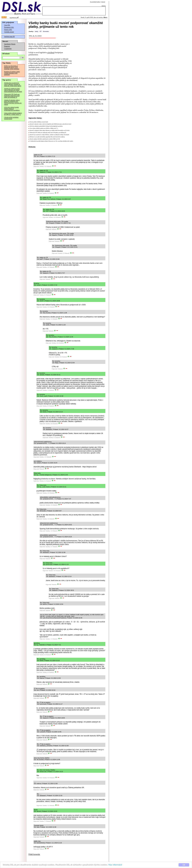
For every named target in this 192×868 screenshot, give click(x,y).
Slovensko (46, 31)
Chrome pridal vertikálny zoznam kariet (11, 118)
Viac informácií (115, 865)
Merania (13, 44)
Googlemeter (8, 49)
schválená (51, 53)
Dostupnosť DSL (9, 27)
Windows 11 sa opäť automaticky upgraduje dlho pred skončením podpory (47, 137)
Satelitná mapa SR (9, 36)
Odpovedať (36, 166)
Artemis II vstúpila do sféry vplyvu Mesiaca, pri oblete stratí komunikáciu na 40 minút (13, 90)
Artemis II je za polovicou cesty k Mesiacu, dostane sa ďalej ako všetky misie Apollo (13, 84)
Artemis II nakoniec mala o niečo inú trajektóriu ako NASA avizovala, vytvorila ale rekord (13, 102)
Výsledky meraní (9, 32)
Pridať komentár (34, 854)
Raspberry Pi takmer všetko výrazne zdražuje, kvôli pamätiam (12, 73)
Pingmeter (7, 46)
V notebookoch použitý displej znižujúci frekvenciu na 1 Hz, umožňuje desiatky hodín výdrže (51, 141)
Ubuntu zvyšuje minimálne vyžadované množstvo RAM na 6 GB (45, 139)
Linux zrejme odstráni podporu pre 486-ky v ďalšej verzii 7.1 (13, 114)
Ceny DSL (7, 25)
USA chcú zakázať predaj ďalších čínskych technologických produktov (12, 109)
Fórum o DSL (8, 30)
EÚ (41, 31)
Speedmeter (7, 44)
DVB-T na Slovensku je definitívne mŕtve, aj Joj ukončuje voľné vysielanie (12, 67)
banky (37, 31)
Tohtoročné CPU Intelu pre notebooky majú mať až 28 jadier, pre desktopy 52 (12, 96)
